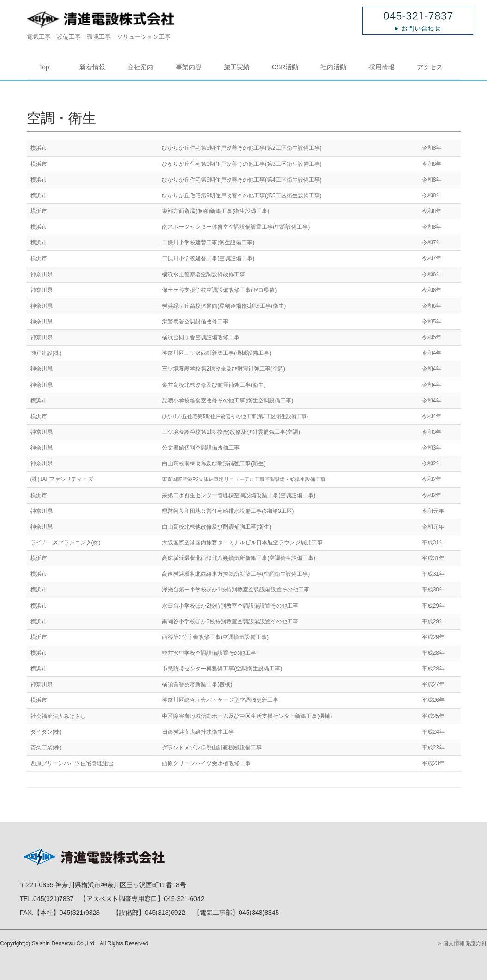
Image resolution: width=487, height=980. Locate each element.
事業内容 (189, 67)
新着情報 (92, 67)
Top (44, 67)
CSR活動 (285, 67)
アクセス (430, 67)
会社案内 (140, 67)
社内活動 (333, 67)
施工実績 (237, 67)
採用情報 (382, 67)
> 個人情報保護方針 (463, 943)
